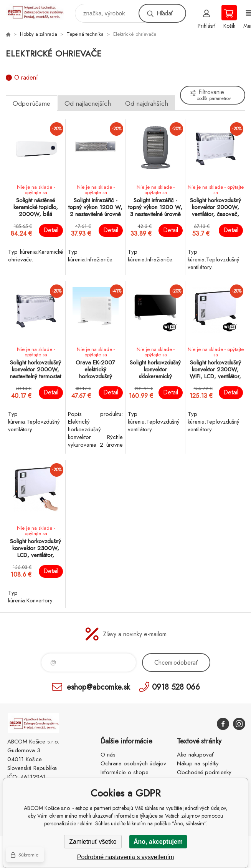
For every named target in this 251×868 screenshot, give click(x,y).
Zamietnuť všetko (93, 842)
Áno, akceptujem (158, 842)
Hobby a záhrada (39, 34)
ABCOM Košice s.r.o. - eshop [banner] (40, 11)
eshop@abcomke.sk (98, 687)
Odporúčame (31, 103)
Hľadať (165, 13)
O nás (108, 755)
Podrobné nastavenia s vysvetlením (126, 857)
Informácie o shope (125, 772)
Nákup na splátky (198, 763)
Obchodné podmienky (204, 772)
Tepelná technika (85, 34)
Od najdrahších (147, 103)
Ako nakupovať (195, 755)
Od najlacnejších (88, 103)
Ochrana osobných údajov (133, 763)
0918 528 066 (176, 687)
